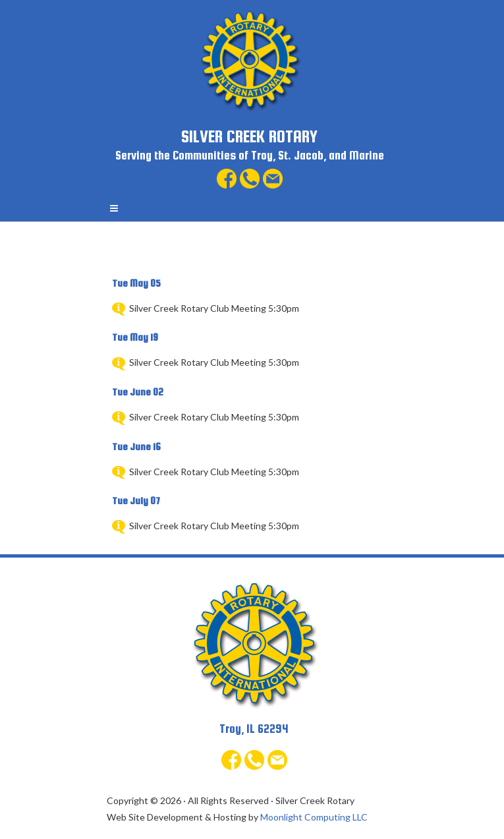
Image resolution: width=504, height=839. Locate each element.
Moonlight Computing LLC (314, 817)
